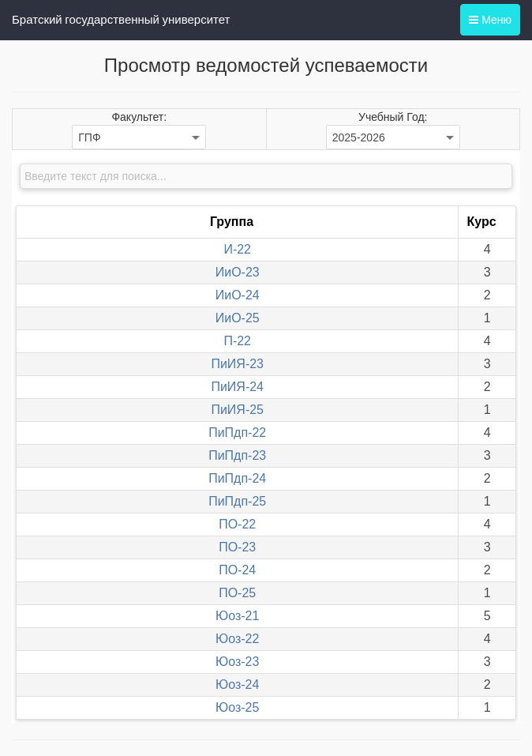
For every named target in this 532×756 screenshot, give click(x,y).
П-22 (237, 341)
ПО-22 (237, 524)
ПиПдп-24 (237, 478)
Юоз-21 (237, 616)
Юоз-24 (237, 685)
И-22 (237, 249)
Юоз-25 (237, 707)
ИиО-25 (238, 318)
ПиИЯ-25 (237, 410)
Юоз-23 (237, 662)
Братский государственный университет (121, 20)
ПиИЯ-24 (237, 387)
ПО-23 (237, 547)
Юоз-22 (237, 639)
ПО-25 (237, 593)
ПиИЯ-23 (237, 364)
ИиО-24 (238, 295)
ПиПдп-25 (237, 501)
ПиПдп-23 (237, 455)
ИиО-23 (238, 272)
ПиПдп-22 (237, 433)
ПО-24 (237, 570)
